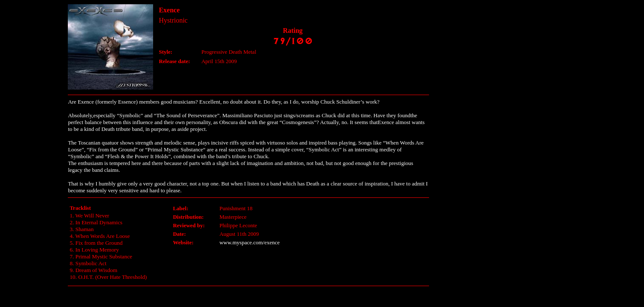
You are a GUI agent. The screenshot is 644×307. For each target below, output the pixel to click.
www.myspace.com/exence (249, 242)
